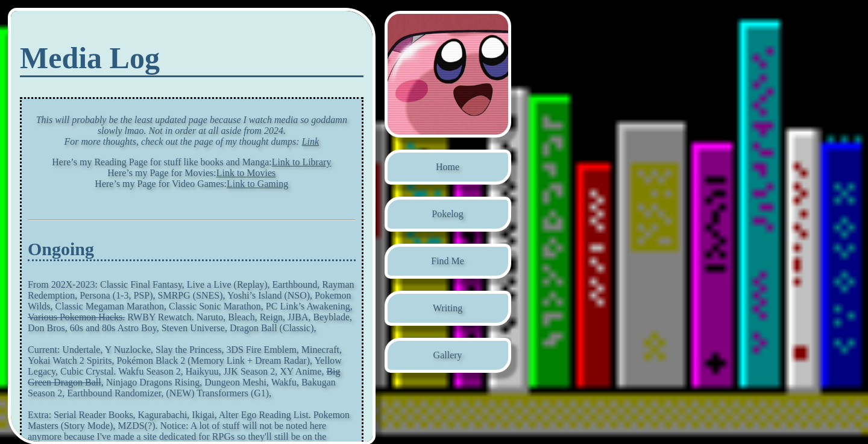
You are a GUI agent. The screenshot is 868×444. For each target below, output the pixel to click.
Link (310, 141)
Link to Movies (246, 173)
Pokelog (447, 214)
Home (448, 167)
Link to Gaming (257, 184)
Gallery (448, 355)
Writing (448, 308)
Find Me (448, 261)
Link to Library (302, 162)
